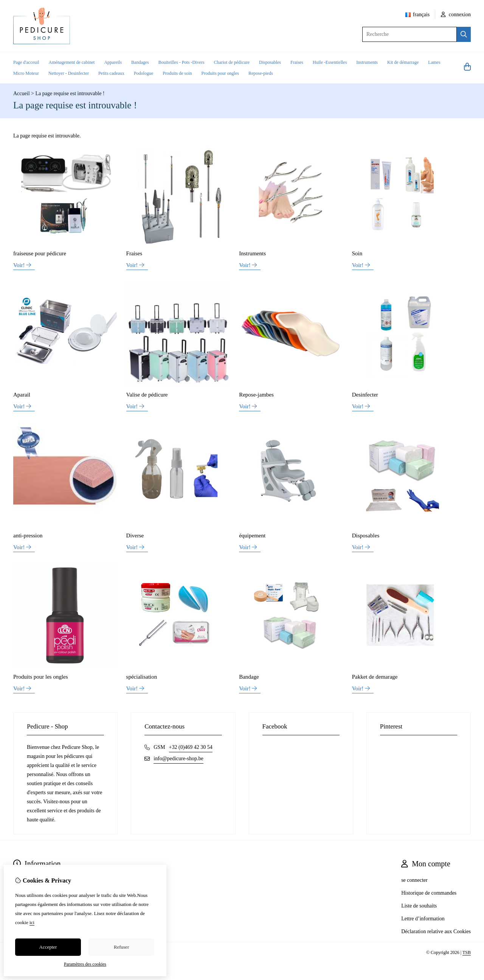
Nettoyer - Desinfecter (69, 73)
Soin (357, 253)
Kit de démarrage (403, 62)
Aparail (22, 395)
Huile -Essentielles (330, 62)
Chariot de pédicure (232, 62)
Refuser (121, 947)
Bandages (140, 62)
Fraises (297, 62)
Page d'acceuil (26, 62)
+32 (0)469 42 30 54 (191, 747)
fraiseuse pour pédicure (40, 253)
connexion (456, 15)
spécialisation (142, 677)
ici (32, 922)
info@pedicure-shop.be (178, 759)
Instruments (367, 62)
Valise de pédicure (147, 395)
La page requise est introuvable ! (70, 93)
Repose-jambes (256, 395)
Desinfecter (365, 395)
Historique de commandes (429, 893)
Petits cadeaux (111, 73)
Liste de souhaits (419, 906)
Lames (434, 62)
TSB (467, 952)
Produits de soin (177, 73)
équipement (252, 536)
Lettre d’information (423, 919)
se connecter (414, 880)
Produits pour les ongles (41, 677)
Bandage (249, 677)
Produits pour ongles (220, 73)
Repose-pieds (261, 73)
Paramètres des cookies (85, 964)
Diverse (135, 536)
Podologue (143, 73)
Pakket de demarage (375, 677)
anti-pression (28, 536)
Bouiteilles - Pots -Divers (181, 62)
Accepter (48, 947)
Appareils (113, 62)
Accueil (22, 93)
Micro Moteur (26, 73)
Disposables (270, 62)
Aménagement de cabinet (71, 62)
